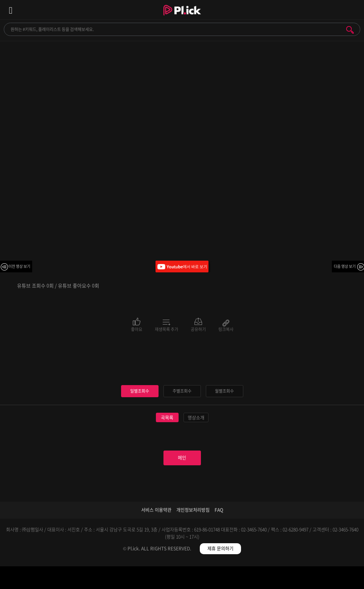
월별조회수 (224, 391)
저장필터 (228, 579)
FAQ (219, 510)
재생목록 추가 (166, 329)
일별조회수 (140, 391)
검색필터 (136, 579)
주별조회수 (182, 391)
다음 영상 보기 (345, 266)
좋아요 (137, 329)
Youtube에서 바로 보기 (182, 267)
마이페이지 (318, 579)
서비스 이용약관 (156, 510)
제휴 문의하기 (220, 549)
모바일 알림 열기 (354, 10)
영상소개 (196, 418)
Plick (182, 17)
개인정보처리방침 (193, 510)
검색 (350, 30)
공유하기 (198, 329)
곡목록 (167, 418)
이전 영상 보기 (19, 266)
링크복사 (226, 329)
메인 (182, 458)
